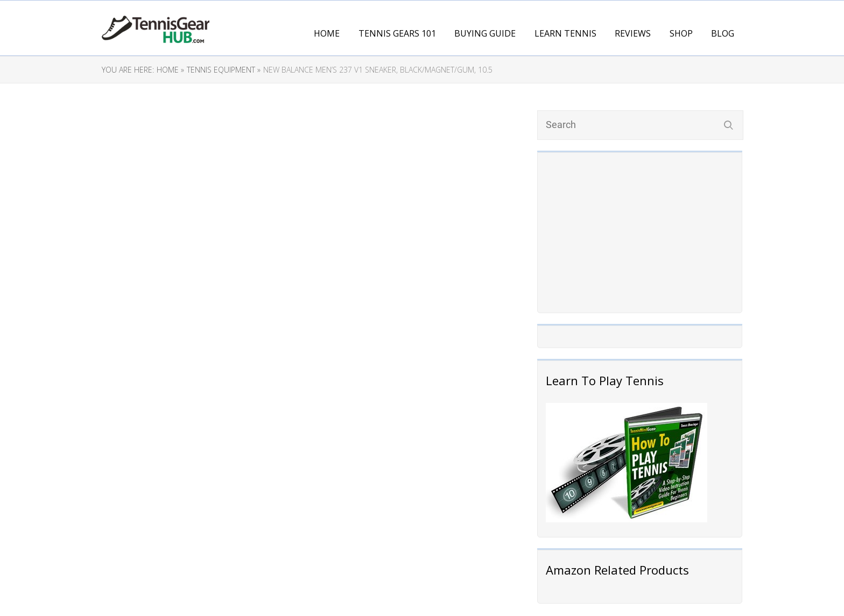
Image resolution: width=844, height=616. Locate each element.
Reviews (633, 33)
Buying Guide (485, 33)
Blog (723, 33)
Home (327, 33)
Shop (681, 33)
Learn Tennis (565, 33)
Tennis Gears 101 (397, 33)
